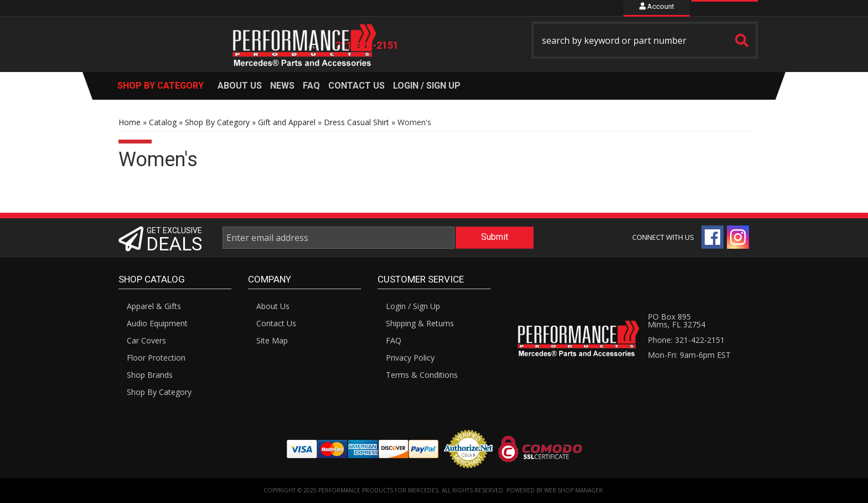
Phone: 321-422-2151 (686, 340)
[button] (645, 40)
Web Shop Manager (573, 490)
